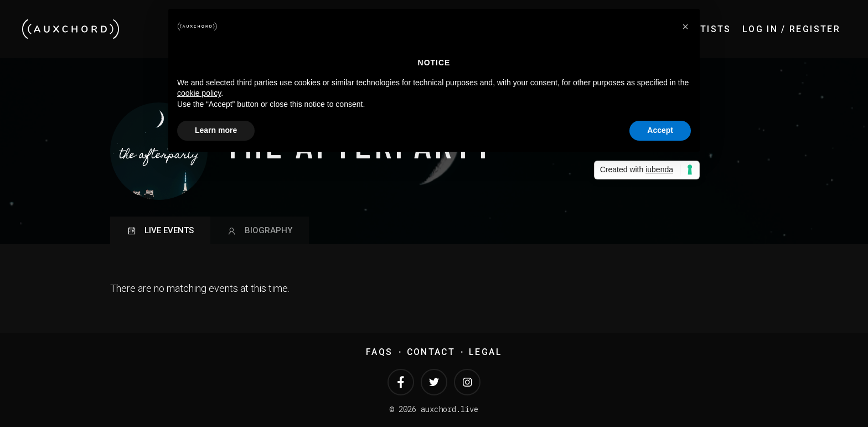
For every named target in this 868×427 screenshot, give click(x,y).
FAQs (379, 352)
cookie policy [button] (199, 93)
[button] (685, 27)
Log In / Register (791, 29)
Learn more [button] (216, 130)
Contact (431, 352)
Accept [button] (660, 130)
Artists (709, 29)
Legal (485, 352)
